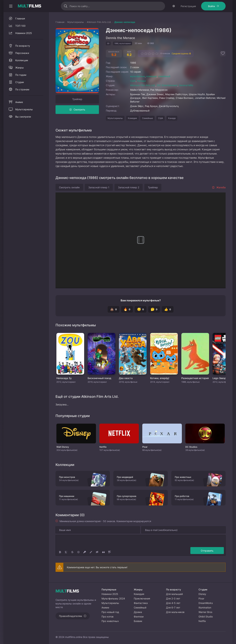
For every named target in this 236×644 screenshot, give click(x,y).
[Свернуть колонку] (11, 6)
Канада (141, 81)
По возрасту (23, 46)
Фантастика (141, 603)
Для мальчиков (175, 612)
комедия (151, 76)
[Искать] (66, 6)
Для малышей (174, 594)
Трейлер (77, 99)
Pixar (201, 598)
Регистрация (188, 6)
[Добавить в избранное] (223, 54)
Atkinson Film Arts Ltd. (143, 85)
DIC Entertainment (167, 85)
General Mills (186, 85)
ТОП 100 (20, 26)
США (133, 81)
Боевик (138, 621)
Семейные (147, 118)
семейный (164, 76)
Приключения (142, 598)
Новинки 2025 (24, 33)
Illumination (205, 607)
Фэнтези (139, 617)
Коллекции (22, 60)
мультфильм (138, 76)
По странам (22, 89)
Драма (138, 612)
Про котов (108, 617)
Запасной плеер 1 (99, 187)
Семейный (140, 607)
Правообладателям (71, 616)
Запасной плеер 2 (129, 187)
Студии (20, 82)
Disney (202, 594)
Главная (20, 18)
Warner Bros (205, 612)
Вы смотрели (23, 117)
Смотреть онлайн (69, 187)
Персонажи (22, 53)
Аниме (19, 102)
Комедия (132, 118)
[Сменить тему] (174, 6)
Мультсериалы (115, 118)
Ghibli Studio (206, 617)
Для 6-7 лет (173, 607)
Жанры (20, 68)
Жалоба (219, 187)
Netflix (202, 621)
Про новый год (110, 612)
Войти (211, 6)
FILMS (29, 6)
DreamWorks (206, 603)
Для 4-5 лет (173, 603)
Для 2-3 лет (173, 598)
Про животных (110, 621)
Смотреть (79, 110)
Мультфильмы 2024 (113, 598)
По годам (21, 75)
